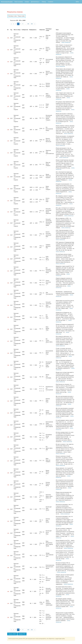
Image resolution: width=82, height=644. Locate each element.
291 (28, 24)
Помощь (44, 2)
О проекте (51, 2)
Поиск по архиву (19, 2)
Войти (77, 2)
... (25, 24)
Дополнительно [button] (35, 2)
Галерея (27, 2)
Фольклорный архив (7, 2)
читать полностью (66, 42)
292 (32, 24)
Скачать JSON (12, 634)
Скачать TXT (22, 634)
